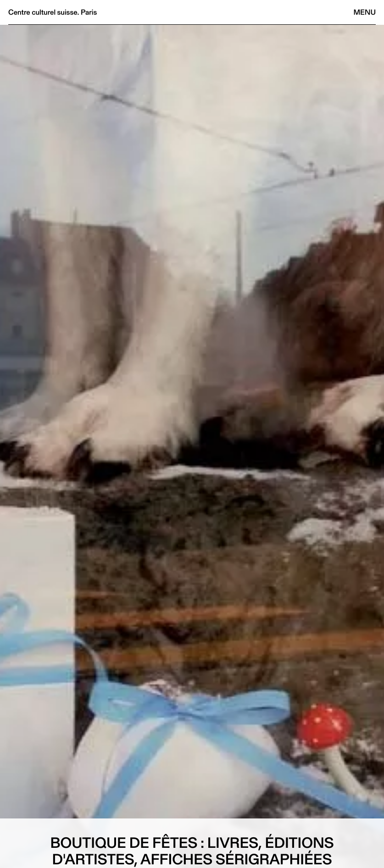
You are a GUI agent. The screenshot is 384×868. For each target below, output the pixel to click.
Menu (365, 12)
